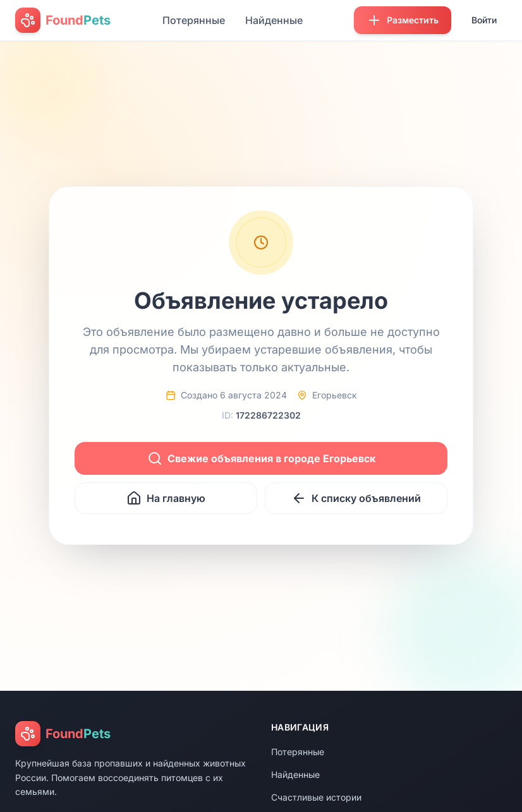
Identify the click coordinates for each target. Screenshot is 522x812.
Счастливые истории (316, 797)
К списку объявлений (356, 498)
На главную (166, 498)
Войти (484, 20)
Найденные (274, 20)
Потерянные (194, 20)
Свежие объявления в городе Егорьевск (261, 458)
